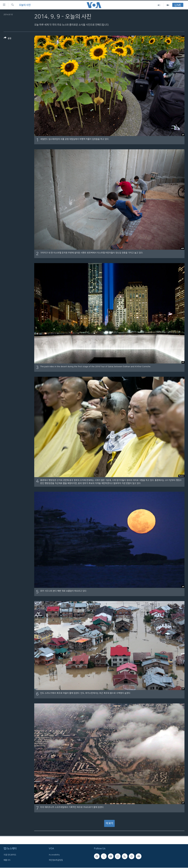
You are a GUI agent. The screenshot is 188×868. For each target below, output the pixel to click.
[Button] (8, 39)
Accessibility (54, 855)
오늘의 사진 (25, 5)
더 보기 (109, 823)
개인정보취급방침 (56, 860)
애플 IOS (7, 860)
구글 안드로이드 (10, 855)
